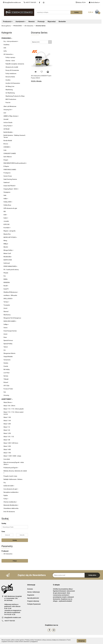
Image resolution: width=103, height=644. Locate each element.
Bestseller (62, 22)
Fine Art (8, 103)
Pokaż (15, 561)
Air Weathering (10, 93)
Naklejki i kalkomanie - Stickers (13, 479)
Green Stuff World (10, 186)
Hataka (6, 363)
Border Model (8, 141)
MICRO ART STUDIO (10, 237)
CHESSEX (7, 147)
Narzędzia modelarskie (11, 492)
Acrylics (8, 80)
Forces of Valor (8, 389)
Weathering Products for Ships (15, 96)
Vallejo (6, 324)
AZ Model (6, 129)
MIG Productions (11, 99)
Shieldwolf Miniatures (11, 292)
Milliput (6, 244)
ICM (5, 215)
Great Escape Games (10, 331)
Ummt (5, 308)
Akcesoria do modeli (12, 67)
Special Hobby (8, 344)
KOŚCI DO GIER (9, 486)
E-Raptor (6, 166)
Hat (5, 392)
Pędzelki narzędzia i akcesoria (15, 64)
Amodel (6, 119)
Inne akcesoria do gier (11, 489)
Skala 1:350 (7, 446)
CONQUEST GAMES (10, 153)
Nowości (32, 22)
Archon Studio (8, 122)
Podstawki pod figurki (11, 468)
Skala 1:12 (7, 427)
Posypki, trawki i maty (10, 476)
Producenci (8, 22)
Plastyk (6, 273)
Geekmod (6, 182)
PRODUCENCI (7, 38)
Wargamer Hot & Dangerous (12, 318)
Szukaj (15, 540)
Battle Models (8, 132)
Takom (6, 347)
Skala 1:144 (7, 421)
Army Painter (8, 126)
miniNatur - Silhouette (10, 295)
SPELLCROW (8, 299)
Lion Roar (7, 373)
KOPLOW (6, 224)
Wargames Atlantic (9, 353)
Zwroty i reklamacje (33, 592)
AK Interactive (8, 54)
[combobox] (41, 42)
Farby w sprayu (10, 57)
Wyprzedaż (52, 22)
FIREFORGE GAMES (10, 170)
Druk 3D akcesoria (9, 512)
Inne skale (7, 459)
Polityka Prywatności (34, 604)
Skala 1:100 (7, 417)
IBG (5, 211)
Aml (5, 113)
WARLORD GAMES (10, 321)
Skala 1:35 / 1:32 (9, 437)
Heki (5, 195)
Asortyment (21, 22)
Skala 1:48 (7, 440)
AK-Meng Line (10, 86)
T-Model (6, 379)
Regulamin (31, 595)
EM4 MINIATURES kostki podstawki (15, 163)
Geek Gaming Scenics (10, 179)
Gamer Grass (8, 176)
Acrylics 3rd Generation (13, 83)
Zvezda (6, 366)
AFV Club (6, 386)
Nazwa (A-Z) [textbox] (36, 42)
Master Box (7, 234)
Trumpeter (7, 305)
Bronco (6, 144)
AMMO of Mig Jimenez (11, 116)
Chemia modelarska (10, 502)
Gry (5, 483)
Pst (5, 276)
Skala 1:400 (7, 449)
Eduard (6, 382)
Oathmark (7, 263)
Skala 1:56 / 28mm (9, 406)
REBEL (6, 279)
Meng (5, 241)
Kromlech (7, 228)
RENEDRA (7, 282)
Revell (6, 286)
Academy (6, 45)
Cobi (5, 150)
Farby (6, 499)
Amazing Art (8, 110)
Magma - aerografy (10, 231)
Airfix (5, 51)
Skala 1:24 (7, 430)
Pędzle (6, 495)
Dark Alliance (8, 157)
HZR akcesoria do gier (10, 208)
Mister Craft (7, 253)
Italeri (6, 218)
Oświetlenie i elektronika (11, 508)
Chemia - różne (10, 61)
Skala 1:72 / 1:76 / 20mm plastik (14, 409)
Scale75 (6, 289)
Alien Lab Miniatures (10, 106)
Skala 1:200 (7, 424)
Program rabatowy (33, 601)
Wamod (6, 311)
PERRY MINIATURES (10, 266)
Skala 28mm (8, 402)
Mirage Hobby (8, 250)
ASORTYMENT (7, 399)
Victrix (5, 328)
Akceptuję (81, 641)
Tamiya (6, 302)
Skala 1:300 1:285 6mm (11, 443)
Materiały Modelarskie (11, 505)
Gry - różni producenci (11, 41)
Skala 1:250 (7, 433)
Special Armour (8, 340)
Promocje (41, 22)
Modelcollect (7, 257)
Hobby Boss (7, 205)
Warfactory (7, 315)
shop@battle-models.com (13, 617)
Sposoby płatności (33, 598)
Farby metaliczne (11, 73)
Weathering (9, 90)
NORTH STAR (8, 260)
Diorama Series (10, 77)
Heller (6, 199)
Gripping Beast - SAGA (11, 189)
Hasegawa (7, 192)
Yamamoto (7, 360)
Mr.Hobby (7, 369)
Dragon (6, 160)
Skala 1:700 (7, 453)
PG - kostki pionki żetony (11, 270)
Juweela (6, 221)
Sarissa (6, 376)
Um (5, 350)
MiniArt (6, 247)
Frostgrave (7, 173)
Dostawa (30, 589)
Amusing (6, 395)
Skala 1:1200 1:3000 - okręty (12, 456)
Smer (5, 337)
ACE (5, 48)
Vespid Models (8, 357)
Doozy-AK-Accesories (12, 70)
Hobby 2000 (8, 202)
